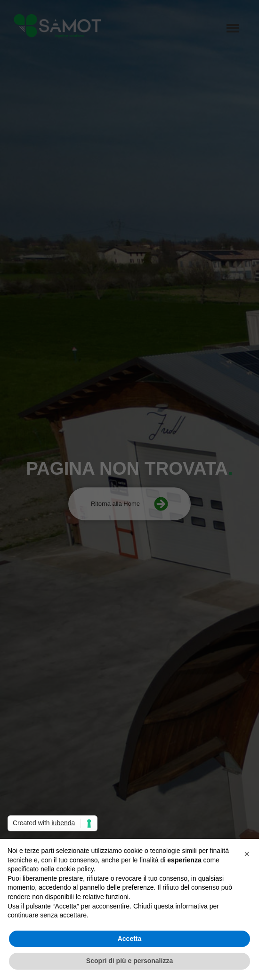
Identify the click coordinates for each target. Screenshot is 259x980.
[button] (247, 854)
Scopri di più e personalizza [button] (129, 961)
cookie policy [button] (75, 869)
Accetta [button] (130, 939)
